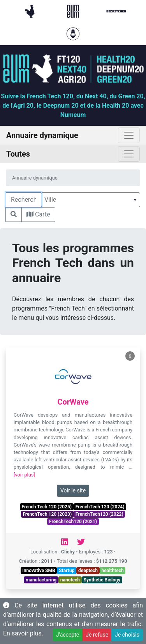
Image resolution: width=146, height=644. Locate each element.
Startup (67, 571)
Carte (38, 214)
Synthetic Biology (102, 580)
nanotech (70, 580)
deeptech (88, 571)
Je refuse (97, 635)
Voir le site (73, 490)
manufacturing (41, 580)
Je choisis (127, 635)
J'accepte (68, 635)
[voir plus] (24, 475)
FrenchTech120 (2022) (99, 514)
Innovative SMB (39, 571)
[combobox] (91, 200)
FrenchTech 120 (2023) (47, 514)
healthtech (113, 571)
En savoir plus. (23, 633)
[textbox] (91, 200)
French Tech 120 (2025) (47, 507)
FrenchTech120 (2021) (73, 522)
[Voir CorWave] (130, 356)
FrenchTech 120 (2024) (100, 507)
